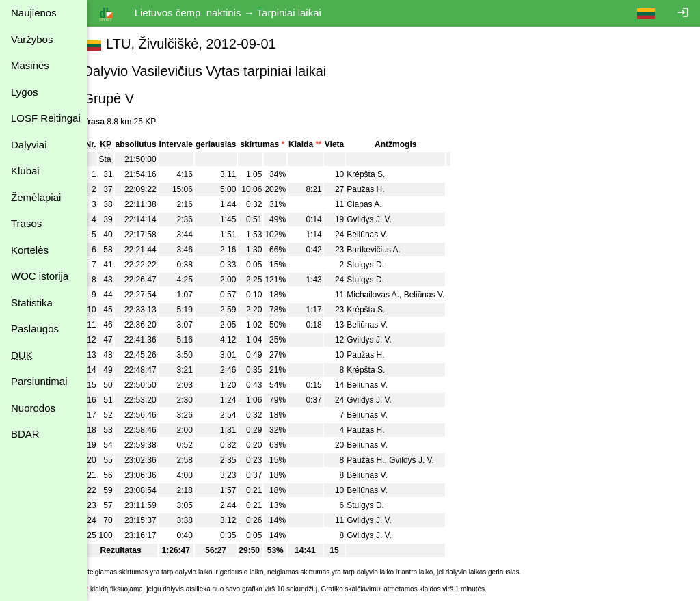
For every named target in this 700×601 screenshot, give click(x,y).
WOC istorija (40, 276)
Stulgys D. (381, 265)
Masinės (30, 65)
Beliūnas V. (383, 235)
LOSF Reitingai (46, 118)
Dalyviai (29, 145)
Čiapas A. (380, 204)
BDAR (25, 434)
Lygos (24, 92)
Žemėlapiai (36, 197)
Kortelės (30, 250)
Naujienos (34, 13)
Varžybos (32, 39)
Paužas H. (381, 189)
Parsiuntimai (39, 381)
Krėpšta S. (381, 174)
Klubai (25, 171)
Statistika (32, 303)
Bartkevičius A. (389, 250)
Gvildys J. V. (385, 219)
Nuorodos (33, 408)
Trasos (26, 223)
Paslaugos (35, 329)
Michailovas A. (389, 295)
